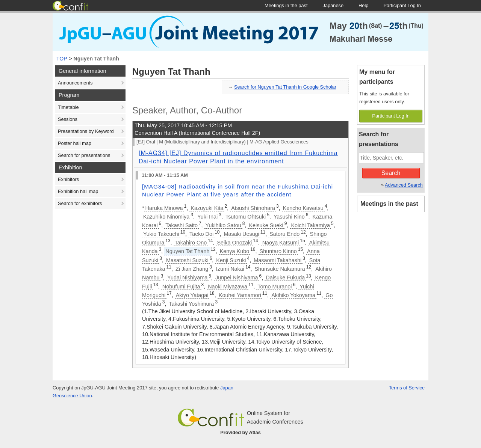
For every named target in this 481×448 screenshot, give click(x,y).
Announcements (75, 83)
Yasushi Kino (289, 217)
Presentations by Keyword (86, 131)
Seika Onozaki (235, 243)
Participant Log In (391, 116)
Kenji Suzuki (231, 260)
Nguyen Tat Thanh (96, 59)
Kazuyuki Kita (207, 208)
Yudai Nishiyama (187, 278)
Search (391, 173)
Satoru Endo (284, 234)
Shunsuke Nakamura (280, 269)
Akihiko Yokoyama (293, 295)
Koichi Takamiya (310, 225)
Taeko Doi (201, 234)
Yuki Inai (207, 217)
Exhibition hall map (78, 191)
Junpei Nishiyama (237, 278)
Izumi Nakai (230, 269)
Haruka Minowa (164, 208)
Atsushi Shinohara (253, 208)
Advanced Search (404, 185)
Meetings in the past (389, 204)
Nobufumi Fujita (181, 287)
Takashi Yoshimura (191, 304)
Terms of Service (407, 388)
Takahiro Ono (191, 243)
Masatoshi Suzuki (187, 260)
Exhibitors (68, 179)
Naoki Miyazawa (228, 287)
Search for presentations (84, 155)
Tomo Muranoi (275, 287)
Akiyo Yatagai (192, 295)
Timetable (68, 107)
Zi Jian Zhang (192, 269)
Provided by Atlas (240, 432)
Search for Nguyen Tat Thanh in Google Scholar (285, 87)
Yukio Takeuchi (161, 234)
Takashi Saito (182, 225)
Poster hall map (75, 143)
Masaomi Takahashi (278, 260)
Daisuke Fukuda (285, 278)
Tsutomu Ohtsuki (246, 217)
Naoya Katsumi (281, 243)
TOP (62, 59)
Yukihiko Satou (223, 225)
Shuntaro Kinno (278, 251)
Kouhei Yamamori (240, 295)
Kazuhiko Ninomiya (166, 217)
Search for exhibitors (80, 203)
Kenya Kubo (234, 251)
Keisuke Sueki (266, 225)
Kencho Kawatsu (303, 208)
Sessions (68, 119)
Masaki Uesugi (241, 234)
